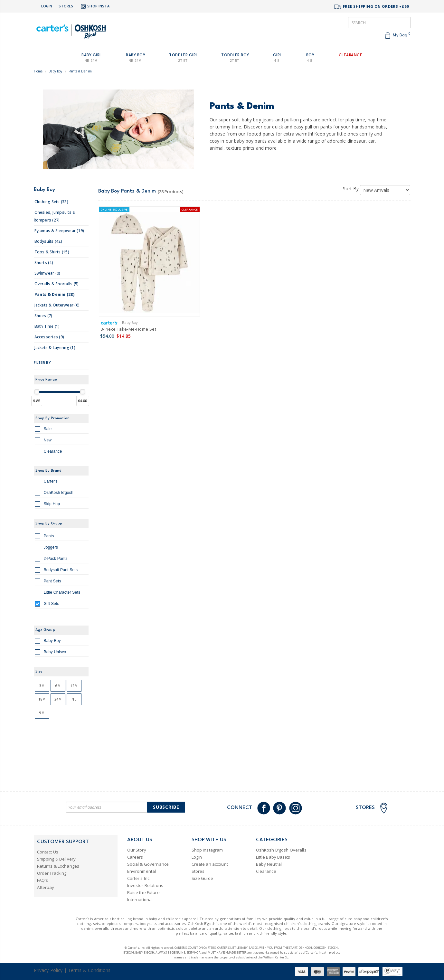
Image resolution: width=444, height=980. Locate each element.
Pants (44, 537)
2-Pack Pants (51, 560)
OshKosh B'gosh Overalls (281, 850)
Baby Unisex (51, 653)
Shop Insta (94, 6)
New (43, 441)
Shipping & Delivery (57, 859)
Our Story (137, 850)
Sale (43, 430)
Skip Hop (47, 505)
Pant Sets (48, 582)
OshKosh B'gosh (54, 494)
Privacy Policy (48, 970)
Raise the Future (143, 892)
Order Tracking (52, 873)
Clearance (48, 452)
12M (74, 686)
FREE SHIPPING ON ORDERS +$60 (371, 7)
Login (47, 6)
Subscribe (166, 807)
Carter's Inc (138, 878)
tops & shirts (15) (52, 252)
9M (42, 713)
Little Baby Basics (273, 857)
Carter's (46, 482)
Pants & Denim (80, 71)
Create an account (210, 864)
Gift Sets (47, 605)
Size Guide (202, 878)
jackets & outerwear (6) (57, 305)
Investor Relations (145, 885)
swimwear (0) (47, 273)
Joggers (46, 548)
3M (42, 686)
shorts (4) (44, 263)
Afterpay (46, 887)
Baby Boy (55, 71)
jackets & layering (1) (55, 348)
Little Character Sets (58, 593)
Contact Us (48, 852)
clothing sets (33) (51, 202)
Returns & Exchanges (58, 866)
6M (58, 686)
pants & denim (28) (54, 294)
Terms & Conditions (89, 970)
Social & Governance (148, 864)
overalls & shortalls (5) (57, 284)
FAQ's (43, 880)
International (140, 900)
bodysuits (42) (48, 241)
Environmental (142, 871)
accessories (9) (49, 337)
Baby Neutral (269, 864)
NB (74, 699)
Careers (135, 857)
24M (58, 699)
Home (38, 71)
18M (42, 699)
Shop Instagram (207, 850)
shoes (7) (43, 316)
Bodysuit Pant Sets (56, 571)
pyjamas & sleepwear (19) (59, 231)
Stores (66, 6)
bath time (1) (47, 326)
